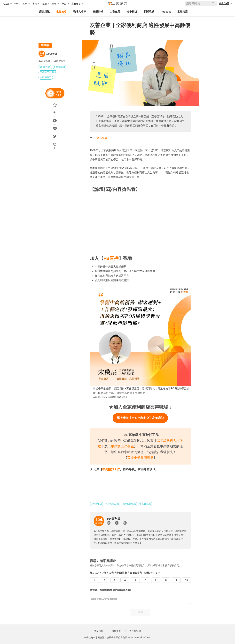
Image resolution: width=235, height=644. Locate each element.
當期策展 (182, 12)
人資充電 (115, 12)
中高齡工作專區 (122, 446)
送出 (140, 612)
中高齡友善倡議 (48, 72)
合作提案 (116, 631)
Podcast (166, 12)
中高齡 (45, 45)
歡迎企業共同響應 (140, 458)
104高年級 (52, 54)
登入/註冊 (224, 3)
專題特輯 (98, 12)
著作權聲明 (135, 631)
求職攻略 (61, 12)
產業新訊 (44, 12)
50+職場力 (60, 67)
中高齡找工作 (111, 469)
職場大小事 (80, 12)
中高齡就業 (46, 77)
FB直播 (111, 258)
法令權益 (132, 12)
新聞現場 (149, 12)
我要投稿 (99, 631)
